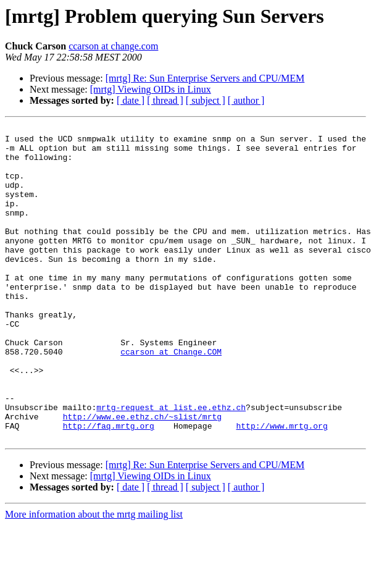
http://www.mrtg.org (281, 487)
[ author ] (246, 100)
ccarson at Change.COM (171, 398)
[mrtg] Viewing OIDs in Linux (151, 89)
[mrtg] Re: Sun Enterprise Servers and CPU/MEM (205, 78)
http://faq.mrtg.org (109, 487)
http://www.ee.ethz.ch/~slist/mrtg (142, 476)
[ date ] (131, 100)
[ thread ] (165, 100)
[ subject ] (206, 100)
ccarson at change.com (113, 46)
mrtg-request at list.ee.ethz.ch (171, 464)
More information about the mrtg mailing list (94, 577)
